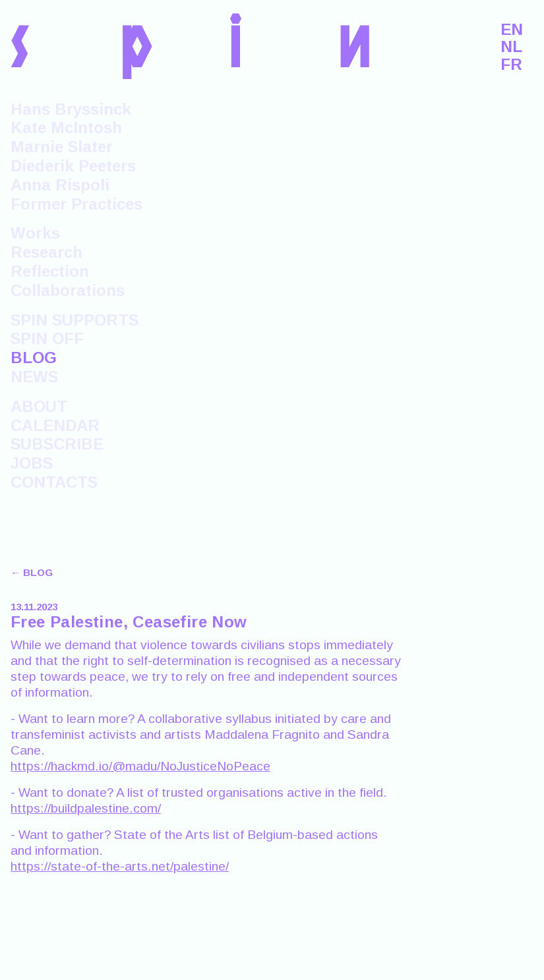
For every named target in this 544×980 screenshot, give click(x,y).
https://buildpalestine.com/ (86, 808)
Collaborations (68, 290)
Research (46, 252)
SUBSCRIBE (57, 444)
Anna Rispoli (60, 185)
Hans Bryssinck (71, 109)
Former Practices (76, 204)
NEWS (34, 377)
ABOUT (39, 406)
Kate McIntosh (66, 128)
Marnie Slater (62, 147)
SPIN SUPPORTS (75, 320)
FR (511, 65)
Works (35, 233)
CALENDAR (55, 425)
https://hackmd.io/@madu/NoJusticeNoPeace (140, 766)
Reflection (50, 271)
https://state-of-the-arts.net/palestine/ (120, 866)
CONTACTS (54, 482)
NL (511, 47)
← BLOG (32, 572)
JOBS (32, 463)
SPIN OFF (47, 338)
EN (512, 30)
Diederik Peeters (73, 166)
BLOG (34, 358)
